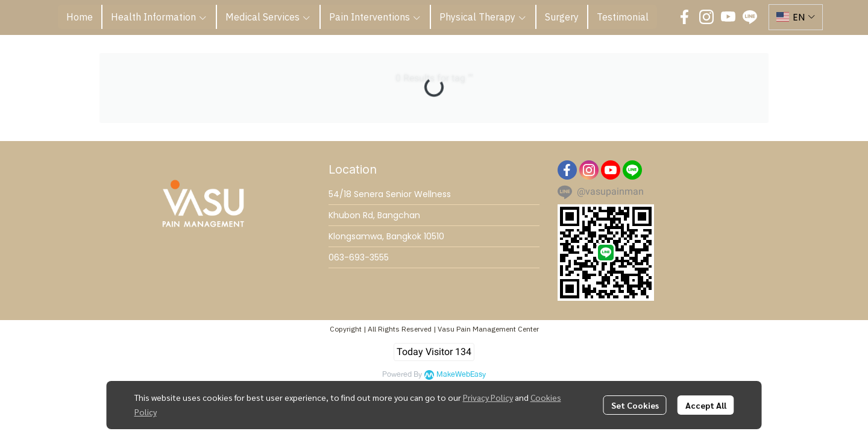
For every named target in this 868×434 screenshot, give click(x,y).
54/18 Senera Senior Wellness (390, 194)
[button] (796, 17)
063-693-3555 (359, 257)
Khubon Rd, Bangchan (374, 215)
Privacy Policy (488, 397)
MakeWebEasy (461, 375)
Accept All (706, 405)
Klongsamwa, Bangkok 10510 (386, 236)
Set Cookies (635, 405)
